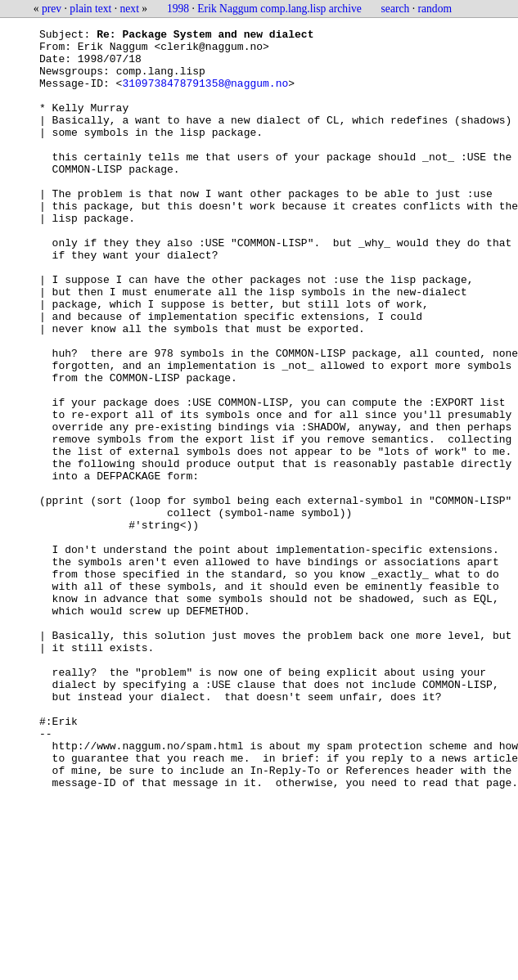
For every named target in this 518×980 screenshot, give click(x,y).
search (396, 9)
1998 (178, 9)
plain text (90, 9)
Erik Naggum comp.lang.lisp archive (279, 9)
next (130, 9)
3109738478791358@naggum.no (205, 95)
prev (52, 9)
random (435, 9)
